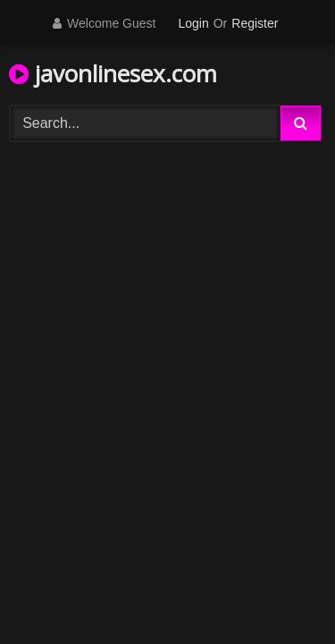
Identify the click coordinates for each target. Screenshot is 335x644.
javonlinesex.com (113, 73)
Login (193, 23)
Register (255, 23)
